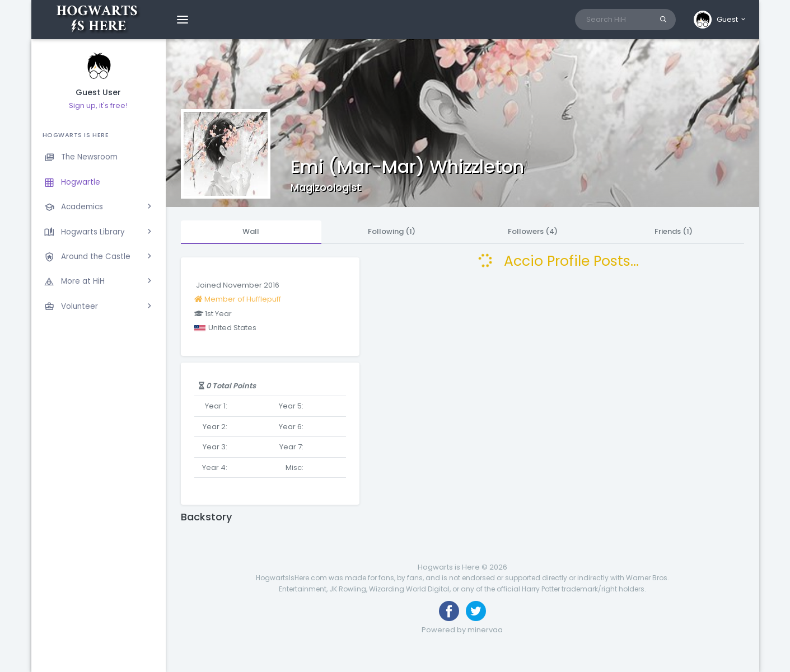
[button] (720, 20)
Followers (533, 231)
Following (392, 231)
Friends (674, 231)
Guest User (98, 93)
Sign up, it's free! (98, 105)
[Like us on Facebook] (449, 611)
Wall (251, 231)
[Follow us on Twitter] (476, 611)
